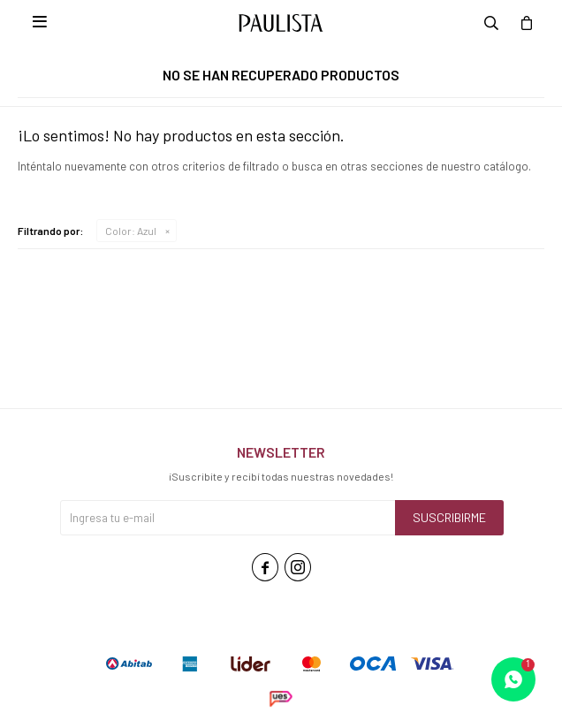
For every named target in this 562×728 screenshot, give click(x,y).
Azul (131, 231)
